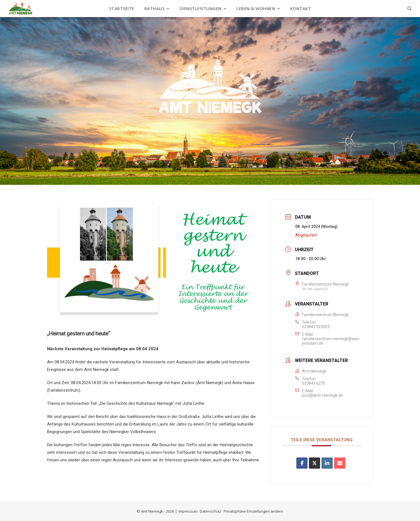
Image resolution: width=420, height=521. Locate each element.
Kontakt (301, 8)
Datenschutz (211, 511)
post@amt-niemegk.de (322, 395)
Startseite (122, 8)
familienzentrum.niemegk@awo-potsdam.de (331, 341)
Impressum (188, 511)
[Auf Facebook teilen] (302, 463)
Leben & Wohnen (256, 8)
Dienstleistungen (201, 8)
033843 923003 (316, 327)
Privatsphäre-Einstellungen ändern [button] (253, 511)
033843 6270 (314, 383)
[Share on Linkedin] (327, 463)
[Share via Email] (340, 463)
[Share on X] (315, 463)
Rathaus (155, 8)
